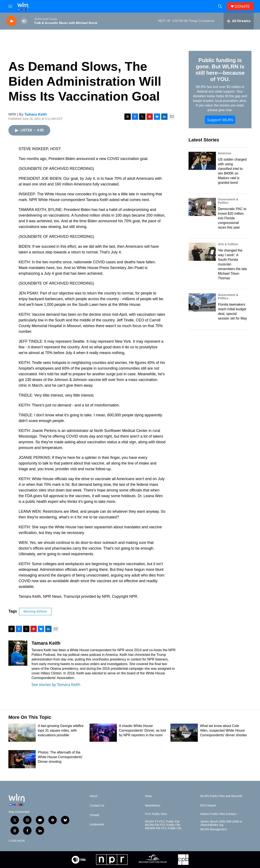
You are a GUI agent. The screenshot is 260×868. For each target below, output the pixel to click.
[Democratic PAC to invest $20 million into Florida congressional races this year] (202, 207)
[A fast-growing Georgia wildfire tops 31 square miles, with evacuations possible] (22, 733)
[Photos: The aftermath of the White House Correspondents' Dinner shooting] (22, 759)
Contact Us (97, 806)
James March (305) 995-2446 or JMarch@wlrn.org (221, 823)
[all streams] (239, 21)
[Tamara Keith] (18, 653)
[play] (12, 21)
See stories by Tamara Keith (56, 684)
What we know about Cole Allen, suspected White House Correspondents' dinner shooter (223, 730)
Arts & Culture (228, 244)
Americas (225, 153)
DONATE (242, 6)
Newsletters (153, 806)
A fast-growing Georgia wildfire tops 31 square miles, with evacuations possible (61, 730)
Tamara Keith (36, 114)
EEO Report (208, 806)
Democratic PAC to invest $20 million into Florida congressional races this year (232, 218)
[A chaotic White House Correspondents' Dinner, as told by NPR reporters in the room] (103, 733)
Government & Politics (228, 201)
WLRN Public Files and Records (221, 796)
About (94, 796)
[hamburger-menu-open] (10, 6)
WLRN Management (213, 829)
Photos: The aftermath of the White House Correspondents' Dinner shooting (60, 757)
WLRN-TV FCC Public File (162, 822)
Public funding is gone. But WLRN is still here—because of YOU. (220, 70)
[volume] (24, 21)
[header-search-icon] (220, 6)
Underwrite (97, 825)
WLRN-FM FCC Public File (163, 825)
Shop (148, 796)
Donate (94, 815)
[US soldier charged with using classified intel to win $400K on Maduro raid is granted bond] (202, 161)
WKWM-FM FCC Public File (163, 828)
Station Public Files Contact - (219, 814)
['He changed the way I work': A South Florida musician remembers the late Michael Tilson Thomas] (202, 252)
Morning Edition (35, 611)
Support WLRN (220, 120)
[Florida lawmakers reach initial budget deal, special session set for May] (202, 302)
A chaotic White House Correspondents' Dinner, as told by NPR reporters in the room (143, 730)
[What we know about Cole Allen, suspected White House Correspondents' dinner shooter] (184, 733)
